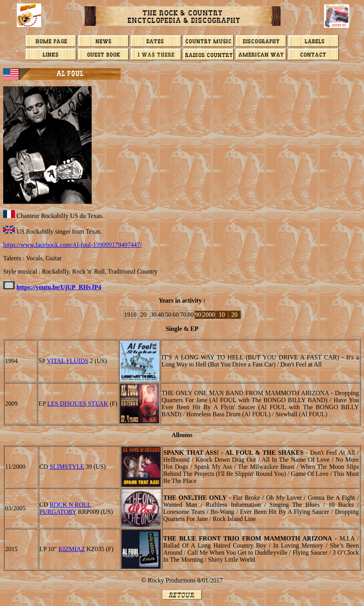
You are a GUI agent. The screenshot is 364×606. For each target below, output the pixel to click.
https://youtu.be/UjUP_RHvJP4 (59, 287)
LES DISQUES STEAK (78, 404)
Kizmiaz (72, 549)
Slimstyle (67, 467)
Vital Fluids (67, 361)
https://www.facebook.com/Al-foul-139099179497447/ (72, 245)
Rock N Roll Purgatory (65, 508)
